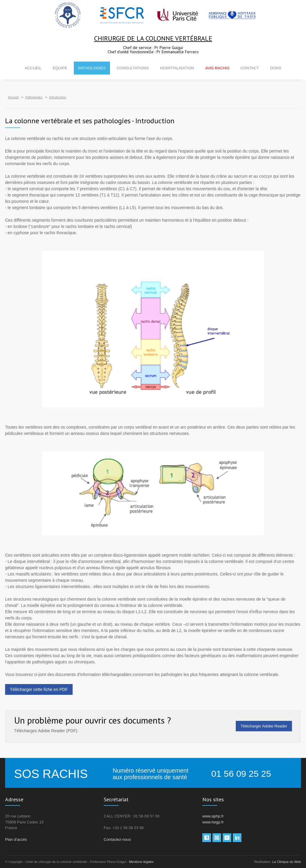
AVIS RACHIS (217, 68)
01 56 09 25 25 (241, 774)
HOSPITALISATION (177, 68)
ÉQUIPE (60, 68)
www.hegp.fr (213, 822)
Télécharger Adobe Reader (264, 726)
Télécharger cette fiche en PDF (39, 689)
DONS (276, 68)
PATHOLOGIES (92, 68)
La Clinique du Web (287, 862)
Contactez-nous (117, 839)
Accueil (13, 97)
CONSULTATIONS (133, 68)
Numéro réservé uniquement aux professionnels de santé (150, 774)
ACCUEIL (33, 68)
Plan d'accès (16, 839)
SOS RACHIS (51, 774)
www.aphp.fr (213, 816)
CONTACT (250, 68)
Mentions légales (141, 862)
